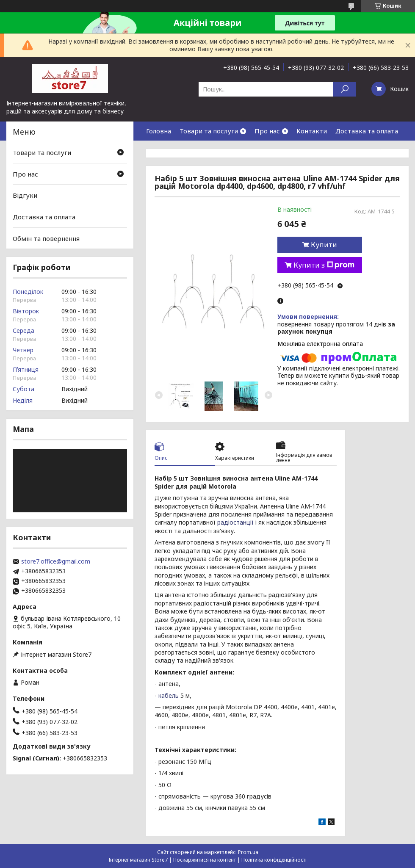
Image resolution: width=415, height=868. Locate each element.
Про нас (267, 131)
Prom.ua (248, 852)
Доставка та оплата (367, 131)
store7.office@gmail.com (56, 561)
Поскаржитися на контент (205, 860)
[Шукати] (344, 89)
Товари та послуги (209, 131)
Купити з (324, 265)
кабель (169, 695)
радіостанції (235, 522)
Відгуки (25, 195)
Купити (324, 245)
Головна (159, 131)
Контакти (312, 131)
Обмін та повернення (46, 238)
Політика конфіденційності (274, 860)
